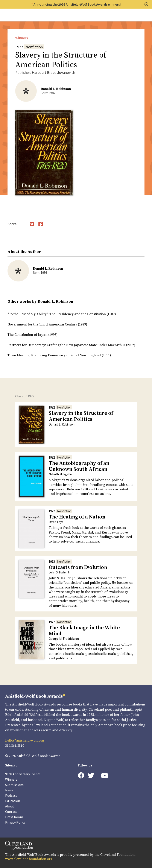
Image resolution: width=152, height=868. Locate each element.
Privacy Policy (15, 822)
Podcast (11, 795)
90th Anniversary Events (23, 774)
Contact (11, 812)
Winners (22, 38)
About (10, 806)
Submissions (14, 785)
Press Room (14, 817)
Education (13, 801)
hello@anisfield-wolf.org (25, 740)
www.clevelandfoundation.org (29, 859)
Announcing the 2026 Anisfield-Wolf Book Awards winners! (77, 4)
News (9, 790)
